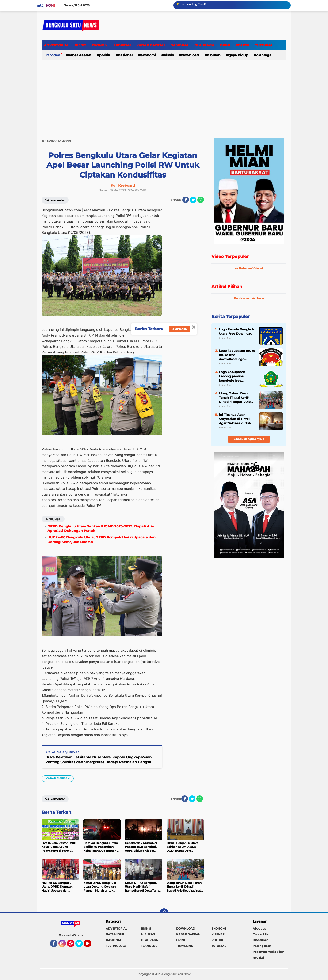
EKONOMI (100, 45)
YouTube (91, 946)
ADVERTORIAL (56, 45)
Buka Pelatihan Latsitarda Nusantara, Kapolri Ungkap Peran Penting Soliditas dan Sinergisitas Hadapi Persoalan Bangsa (98, 760)
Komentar (55, 200)
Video (55, 55)
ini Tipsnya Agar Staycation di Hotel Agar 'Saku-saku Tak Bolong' (235, 419)
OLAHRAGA (204, 45)
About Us (259, 929)
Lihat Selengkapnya (249, 439)
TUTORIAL (264, 45)
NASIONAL (179, 45)
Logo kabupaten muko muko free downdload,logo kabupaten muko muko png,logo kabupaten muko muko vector (237, 355)
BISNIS (80, 45)
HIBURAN (122, 45)
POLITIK (242, 45)
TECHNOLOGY (116, 946)
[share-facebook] (186, 200)
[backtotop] (164, 913)
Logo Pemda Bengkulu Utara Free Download (237, 331)
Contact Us (261, 934)
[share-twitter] (193, 200)
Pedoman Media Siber (268, 952)
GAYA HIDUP (238, 55)
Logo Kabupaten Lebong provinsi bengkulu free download (232, 376)
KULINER (218, 934)
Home (51, 5)
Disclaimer (260, 940)
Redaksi (258, 958)
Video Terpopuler (230, 257)
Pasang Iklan (262, 946)
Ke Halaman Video (249, 268)
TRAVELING (185, 946)
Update (179, 329)
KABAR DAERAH (151, 45)
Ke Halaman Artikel (249, 298)
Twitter (81, 946)
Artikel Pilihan (227, 287)
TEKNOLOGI (150, 946)
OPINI (225, 45)
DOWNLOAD (190, 55)
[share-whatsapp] (201, 200)
